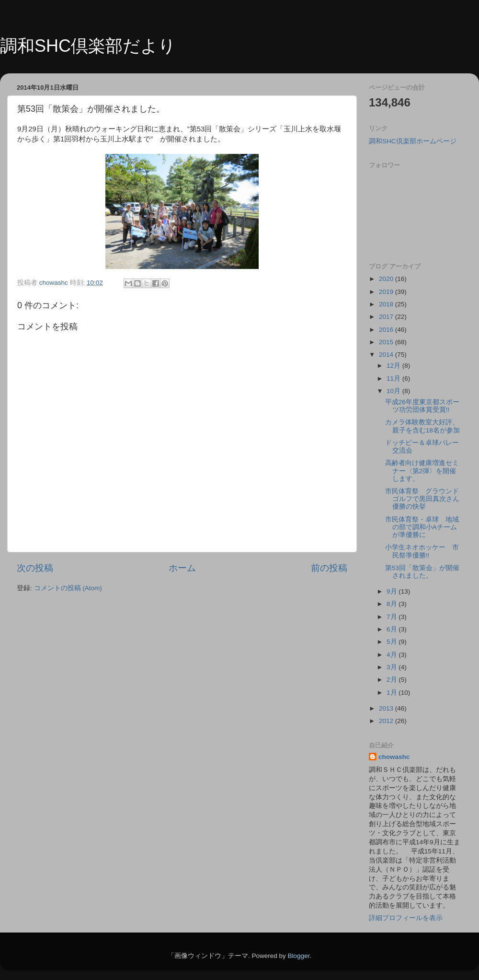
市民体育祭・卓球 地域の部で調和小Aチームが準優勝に (422, 527)
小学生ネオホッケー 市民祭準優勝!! (422, 551)
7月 (393, 617)
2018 (387, 304)
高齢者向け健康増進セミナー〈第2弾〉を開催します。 (422, 471)
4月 (393, 655)
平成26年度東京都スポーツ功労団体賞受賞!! (422, 406)
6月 (393, 629)
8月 (393, 604)
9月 (393, 591)
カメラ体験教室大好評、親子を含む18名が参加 (422, 426)
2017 (387, 317)
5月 (393, 642)
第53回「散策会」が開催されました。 (422, 572)
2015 (387, 342)
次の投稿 (35, 568)
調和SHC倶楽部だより (88, 46)
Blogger (298, 956)
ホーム (182, 568)
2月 (393, 680)
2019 (387, 292)
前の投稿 (329, 568)
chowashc (394, 757)
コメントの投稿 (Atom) (68, 588)
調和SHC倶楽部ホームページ (413, 141)
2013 (387, 708)
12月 (394, 366)
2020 (387, 279)
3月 (393, 667)
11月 (394, 379)
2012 (387, 721)
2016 (387, 330)
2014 (387, 355)
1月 (393, 693)
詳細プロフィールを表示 (406, 918)
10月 (394, 391)
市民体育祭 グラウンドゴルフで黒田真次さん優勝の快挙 (422, 499)
